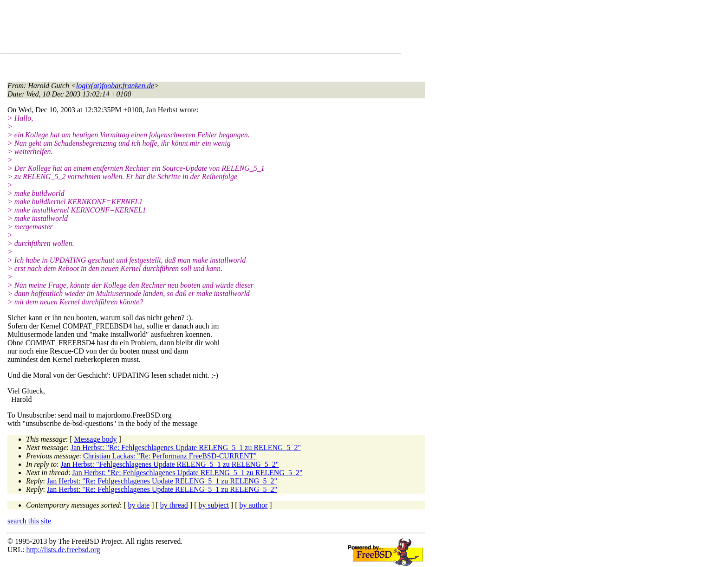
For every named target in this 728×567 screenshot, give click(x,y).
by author (253, 505)
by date (139, 505)
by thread (174, 505)
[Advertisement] (176, 28)
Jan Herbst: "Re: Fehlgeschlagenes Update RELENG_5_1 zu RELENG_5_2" (186, 448)
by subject (214, 505)
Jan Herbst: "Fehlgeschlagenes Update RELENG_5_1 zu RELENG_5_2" (170, 464)
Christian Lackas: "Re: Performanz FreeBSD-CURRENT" (170, 456)
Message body (96, 439)
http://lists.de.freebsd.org (63, 550)
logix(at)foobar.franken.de (115, 86)
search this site (29, 521)
